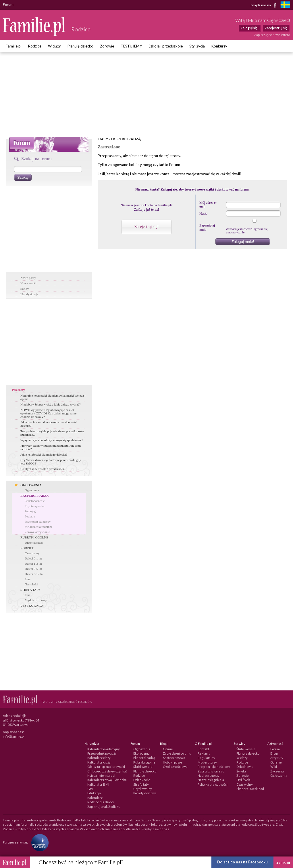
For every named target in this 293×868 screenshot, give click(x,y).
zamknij (283, 862)
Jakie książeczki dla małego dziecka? (44, 454)
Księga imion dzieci (101, 775)
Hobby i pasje (172, 762)
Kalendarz (95, 798)
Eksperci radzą (144, 758)
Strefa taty (141, 784)
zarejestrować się (201, 174)
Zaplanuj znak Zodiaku (104, 807)
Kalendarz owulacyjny (104, 749)
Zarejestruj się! (146, 227)
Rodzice (35, 46)
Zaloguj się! (249, 28)
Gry (90, 789)
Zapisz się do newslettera (272, 35)
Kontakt (203, 749)
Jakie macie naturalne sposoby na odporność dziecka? (49, 424)
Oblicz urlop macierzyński (106, 767)
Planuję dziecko (80, 46)
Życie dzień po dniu (177, 753)
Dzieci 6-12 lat (34, 574)
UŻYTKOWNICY (32, 606)
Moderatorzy (207, 762)
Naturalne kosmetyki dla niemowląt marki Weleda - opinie (53, 397)
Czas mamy (32, 553)
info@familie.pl (14, 736)
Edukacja (94, 793)
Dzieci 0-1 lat (33, 558)
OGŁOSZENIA (31, 485)
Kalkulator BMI (98, 784)
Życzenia (277, 771)
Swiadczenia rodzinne (39, 527)
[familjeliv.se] (285, 5)
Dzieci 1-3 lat (33, 564)
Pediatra (30, 516)
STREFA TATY (30, 590)
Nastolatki (31, 584)
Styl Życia (243, 780)
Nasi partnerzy (209, 775)
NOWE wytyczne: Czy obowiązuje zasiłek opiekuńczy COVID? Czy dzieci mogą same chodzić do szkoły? (48, 413)
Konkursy (219, 46)
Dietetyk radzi (34, 542)
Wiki (274, 767)
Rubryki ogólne (144, 762)
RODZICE (27, 548)
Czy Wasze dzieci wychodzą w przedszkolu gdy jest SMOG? (51, 462)
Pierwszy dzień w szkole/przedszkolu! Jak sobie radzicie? (51, 447)
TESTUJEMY (131, 46)
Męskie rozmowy (36, 600)
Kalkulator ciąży (99, 762)
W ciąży (54, 46)
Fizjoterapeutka (34, 506)
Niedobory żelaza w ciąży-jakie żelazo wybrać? (51, 404)
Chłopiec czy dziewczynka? (107, 771)
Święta (241, 771)
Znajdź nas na (264, 5)
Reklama (204, 753)
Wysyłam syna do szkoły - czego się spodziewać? (52, 440)
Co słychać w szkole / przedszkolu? (43, 469)
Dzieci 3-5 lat (33, 569)
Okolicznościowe (175, 767)
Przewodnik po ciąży (102, 753)
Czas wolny (245, 784)
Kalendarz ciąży (99, 758)
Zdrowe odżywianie (37, 532)
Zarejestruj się (276, 28)
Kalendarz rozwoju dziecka (107, 780)
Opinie (168, 749)
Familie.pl (14, 46)
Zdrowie (107, 46)
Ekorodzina (141, 753)
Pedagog (30, 511)
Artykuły (277, 758)
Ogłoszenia (32, 490)
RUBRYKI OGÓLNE (34, 537)
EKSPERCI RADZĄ (34, 496)
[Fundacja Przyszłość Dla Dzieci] (38, 842)
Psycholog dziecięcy (38, 521)
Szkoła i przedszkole (166, 46)
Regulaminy (206, 758)
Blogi (274, 753)
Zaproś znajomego (211, 771)
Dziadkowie (142, 780)
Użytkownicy (143, 789)
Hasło (203, 214)
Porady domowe (145, 793)
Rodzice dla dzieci (101, 802)
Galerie (276, 762)
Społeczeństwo (174, 758)
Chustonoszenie (35, 501)
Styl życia (197, 46)
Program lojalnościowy (214, 767)
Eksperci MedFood (250, 789)
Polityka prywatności (213, 784)
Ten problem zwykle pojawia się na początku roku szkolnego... (52, 433)
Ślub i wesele (143, 767)
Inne (28, 579)
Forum (103, 139)
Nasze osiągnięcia (211, 780)
